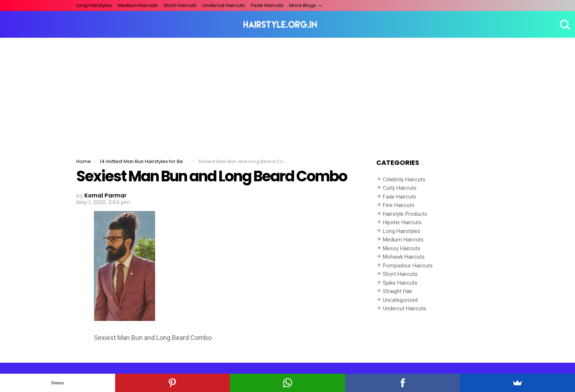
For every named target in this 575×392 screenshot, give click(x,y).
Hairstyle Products (405, 214)
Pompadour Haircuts (408, 266)
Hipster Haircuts (402, 222)
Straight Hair (398, 291)
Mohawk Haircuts (404, 257)
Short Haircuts (180, 5)
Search (564, 25)
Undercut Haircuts (224, 5)
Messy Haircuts (402, 248)
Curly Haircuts (400, 188)
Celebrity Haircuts (404, 180)
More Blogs (303, 5)
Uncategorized (400, 300)
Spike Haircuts (400, 283)
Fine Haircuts (399, 205)
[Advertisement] (287, 93)
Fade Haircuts (267, 5)
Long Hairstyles (94, 5)
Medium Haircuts (138, 5)
